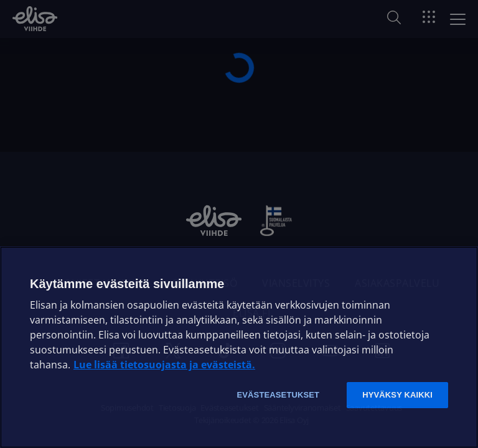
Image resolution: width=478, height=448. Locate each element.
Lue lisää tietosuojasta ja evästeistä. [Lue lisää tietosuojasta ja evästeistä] (164, 365)
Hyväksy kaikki (397, 395)
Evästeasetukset (278, 395)
